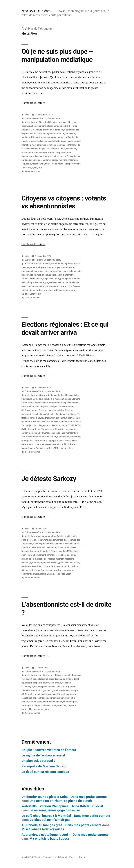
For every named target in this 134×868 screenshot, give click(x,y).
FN (33, 137)
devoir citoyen (57, 271)
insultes (32, 547)
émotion (61, 134)
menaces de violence (55, 433)
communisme (68, 267)
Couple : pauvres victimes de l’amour (49, 750)
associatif (67, 675)
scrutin (33, 702)
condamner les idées (59, 540)
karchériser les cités (56, 555)
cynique (53, 406)
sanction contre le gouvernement (43, 286)
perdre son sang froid (31, 566)
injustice (63, 422)
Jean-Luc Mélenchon (68, 551)
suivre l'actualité (37, 448)
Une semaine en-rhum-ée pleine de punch (61, 801)
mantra (73, 429)
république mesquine (46, 570)
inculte (25, 547)
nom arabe (75, 437)
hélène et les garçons (66, 687)
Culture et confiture (34, 118)
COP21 (68, 126)
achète (39, 122)
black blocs (68, 122)
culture (39, 130)
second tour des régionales (50, 702)
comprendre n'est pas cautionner (64, 403)
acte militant (41, 675)
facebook (60, 414)
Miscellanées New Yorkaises (43, 829)
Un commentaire (32, 298)
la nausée (51, 145)
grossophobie (51, 141)
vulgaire (38, 168)
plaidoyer (47, 160)
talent (41, 164)
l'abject (29, 425)
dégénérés (26, 410)
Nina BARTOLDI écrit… (37, 11)
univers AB (27, 709)
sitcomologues (70, 702)
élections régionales (46, 134)
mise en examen (41, 156)
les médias (71, 149)
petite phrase (66, 279)
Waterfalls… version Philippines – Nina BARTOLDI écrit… (64, 806)
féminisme (70, 134)
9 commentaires (32, 713)
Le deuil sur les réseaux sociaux (45, 772)
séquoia (25, 164)
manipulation (28, 559)
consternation (28, 406)
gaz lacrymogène (55, 137)
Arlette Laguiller (64, 536)
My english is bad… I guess (50, 839)
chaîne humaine (39, 126)
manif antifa (27, 152)
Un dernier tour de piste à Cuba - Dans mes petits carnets (64, 797)
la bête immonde (57, 425)
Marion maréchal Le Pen (33, 433)
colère (31, 403)
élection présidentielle (45, 687)
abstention (30, 122)
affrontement (57, 264)
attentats (57, 122)
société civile (65, 286)
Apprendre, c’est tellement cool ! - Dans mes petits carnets (65, 835)
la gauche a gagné (49, 690)
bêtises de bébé (71, 395)
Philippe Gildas (64, 441)
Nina (27, 115)
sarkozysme (68, 570)
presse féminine (59, 160)
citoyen (57, 267)
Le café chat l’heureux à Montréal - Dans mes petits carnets (66, 816)
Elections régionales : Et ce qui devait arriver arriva (65, 328)
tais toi (25, 290)
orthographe (27, 441)
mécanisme (27, 156)
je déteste (35, 551)
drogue (58, 683)
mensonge (26, 563)
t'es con (76, 286)
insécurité (35, 690)
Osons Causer (73, 156)
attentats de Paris (55, 395)
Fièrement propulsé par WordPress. (59, 857)
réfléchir (65, 444)
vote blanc (48, 290)
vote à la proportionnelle (69, 164)
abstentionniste (43, 264)
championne (65, 399)
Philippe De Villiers (51, 566)
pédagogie (51, 441)
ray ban (74, 566)
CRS (33, 130)
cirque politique (45, 267)
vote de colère (66, 448)
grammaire (27, 422)
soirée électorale (49, 705)
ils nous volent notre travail (45, 422)
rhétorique (73, 160)
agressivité (70, 264)
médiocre (70, 559)
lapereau (61, 145)
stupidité (72, 705)
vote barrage (27, 168)
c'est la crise (33, 540)
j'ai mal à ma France (46, 547)
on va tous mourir (58, 156)
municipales (41, 694)
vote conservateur (41, 709)
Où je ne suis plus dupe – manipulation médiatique (57, 55)
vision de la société (56, 574)
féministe (26, 137)
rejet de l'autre (28, 570)
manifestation (40, 152)
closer (50, 126)
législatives (64, 690)
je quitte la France (49, 551)
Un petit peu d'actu (52, 118)
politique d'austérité (35, 282)
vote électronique (62, 290)
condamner (59, 126)
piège (39, 160)
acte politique (55, 675)
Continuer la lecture (36, 103)
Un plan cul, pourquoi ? (38, 761)
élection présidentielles (44, 544)
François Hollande (65, 544)
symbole (34, 164)
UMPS (56, 448)
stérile (43, 574)
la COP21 (70, 425)
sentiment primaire (30, 574)
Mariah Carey (54, 152)
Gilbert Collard (73, 418)
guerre (45, 275)
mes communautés (35, 437)
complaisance (41, 403)
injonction (26, 145)
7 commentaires (32, 578)
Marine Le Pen (28, 279)
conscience (44, 271)
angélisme (40, 395)
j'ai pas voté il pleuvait (67, 547)
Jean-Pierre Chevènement (34, 555)
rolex (59, 570)
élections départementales (51, 410)
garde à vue (40, 137)
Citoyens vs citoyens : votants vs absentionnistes (64, 202)
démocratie (48, 130)
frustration (50, 418)
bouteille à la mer (50, 399)
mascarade (66, 152)
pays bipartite (54, 694)
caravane (44, 540)
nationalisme (63, 437)
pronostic (65, 566)
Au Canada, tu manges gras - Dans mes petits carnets (61, 825)
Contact (83, 857)
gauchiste (61, 418)
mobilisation (50, 437)
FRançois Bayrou (36, 418)
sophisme (62, 705)
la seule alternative (66, 275)
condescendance (29, 271)
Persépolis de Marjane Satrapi (44, 766)
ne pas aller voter (51, 279)
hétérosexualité (66, 141)
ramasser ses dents (51, 444)
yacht (68, 574)
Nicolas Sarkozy (51, 563)
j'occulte (25, 551)
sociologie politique (31, 705)
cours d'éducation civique (61, 679)
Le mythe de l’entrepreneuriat (43, 755)
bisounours (27, 399)
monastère (37, 563)
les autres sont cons (59, 429)
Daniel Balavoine (66, 406)
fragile (24, 418)
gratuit (77, 544)
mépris (39, 279)
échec (35, 410)
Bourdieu (37, 399)
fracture (37, 275)
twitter (48, 164)
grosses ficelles (36, 141)
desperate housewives (43, 683)
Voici (54, 164)
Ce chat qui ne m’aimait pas (50, 820)
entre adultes (70, 271)
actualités (48, 122)
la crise (52, 275)
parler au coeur (28, 160)
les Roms (71, 555)
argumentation (49, 536)
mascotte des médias (45, 559)
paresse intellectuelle (69, 563)
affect (38, 536)
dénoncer (59, 130)
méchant (60, 559)
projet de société (53, 282)
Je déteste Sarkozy (49, 479)
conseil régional (40, 679)
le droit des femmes (39, 429)
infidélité (26, 690)
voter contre (36, 294)
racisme (37, 444)
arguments (32, 267)
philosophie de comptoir (44, 698)
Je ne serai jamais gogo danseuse (55, 810)
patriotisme (39, 441)
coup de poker (42, 406)
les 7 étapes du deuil (56, 149)
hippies (77, 141)
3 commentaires (32, 171)
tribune (32, 290)
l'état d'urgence (39, 145)
